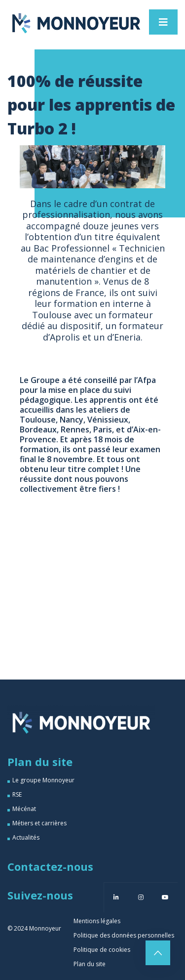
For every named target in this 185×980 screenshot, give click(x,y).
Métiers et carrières (39, 823)
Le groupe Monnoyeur (43, 780)
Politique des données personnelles (124, 935)
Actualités (26, 837)
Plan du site (90, 964)
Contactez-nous (50, 866)
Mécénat (24, 809)
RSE (17, 794)
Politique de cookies (102, 950)
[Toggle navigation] (163, 22)
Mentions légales (97, 921)
